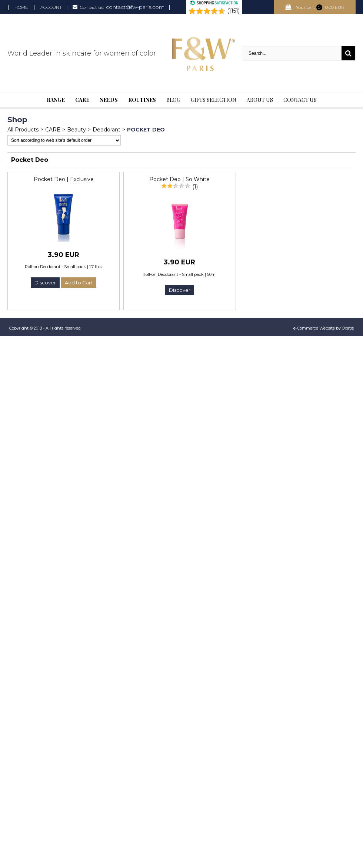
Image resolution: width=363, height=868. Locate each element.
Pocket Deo (146, 130)
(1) (195, 187)
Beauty (76, 130)
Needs (109, 100)
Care (82, 100)
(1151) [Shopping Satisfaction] (233, 11)
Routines (142, 100)
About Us (260, 100)
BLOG (173, 100)
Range (56, 100)
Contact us (300, 100)
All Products (23, 130)
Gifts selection (214, 100)
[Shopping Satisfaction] (214, 4)
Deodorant (106, 130)
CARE (53, 130)
